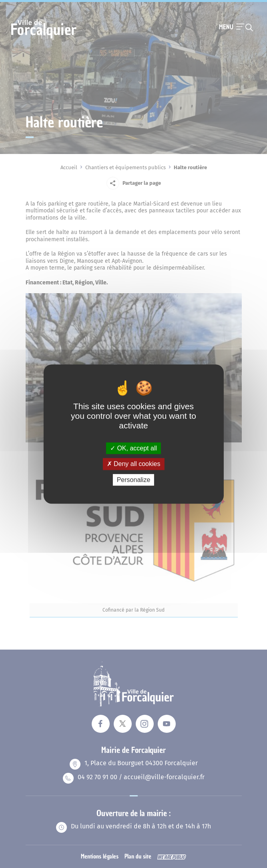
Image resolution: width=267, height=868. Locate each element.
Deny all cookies (134, 464)
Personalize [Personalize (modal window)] (134, 480)
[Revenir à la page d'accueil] (44, 43)
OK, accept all (133, 448)
